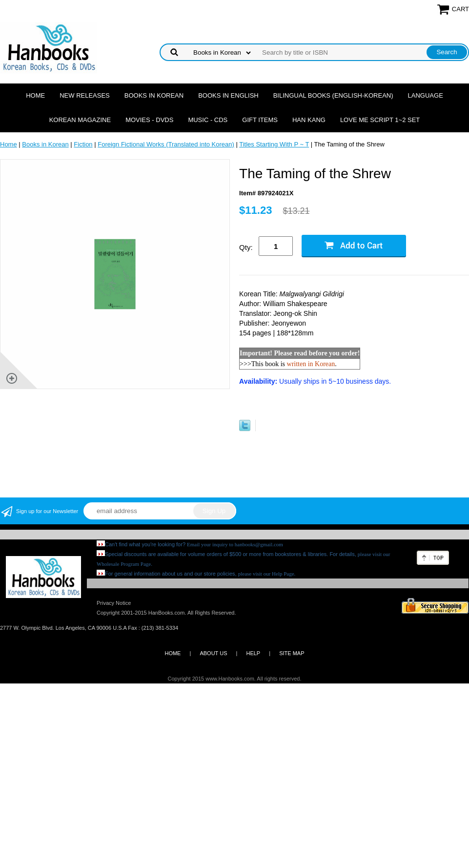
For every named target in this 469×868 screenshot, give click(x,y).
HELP (253, 653)
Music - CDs (208, 120)
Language (426, 95)
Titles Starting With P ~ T (274, 144)
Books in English (228, 95)
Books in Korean (154, 95)
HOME (173, 653)
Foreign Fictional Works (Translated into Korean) (166, 144)
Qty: (246, 247)
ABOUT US (213, 653)
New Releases (85, 95)
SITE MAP (292, 653)
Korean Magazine (80, 120)
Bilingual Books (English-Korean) (333, 95)
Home (35, 95)
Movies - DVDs (149, 120)
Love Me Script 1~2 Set (380, 120)
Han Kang (309, 120)
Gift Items (260, 120)
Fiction (83, 144)
